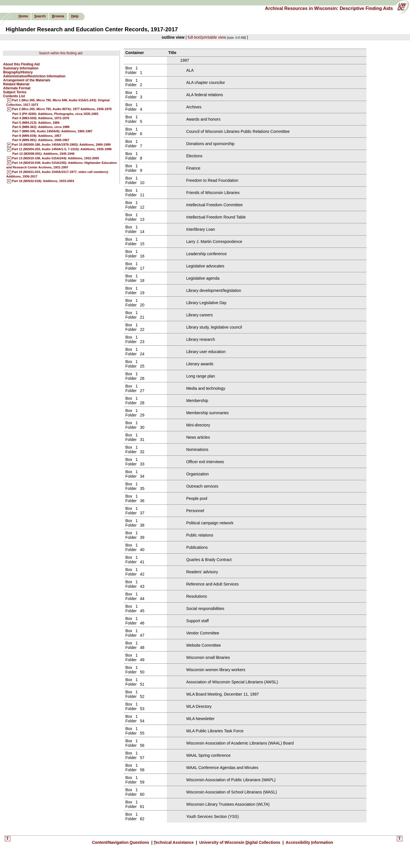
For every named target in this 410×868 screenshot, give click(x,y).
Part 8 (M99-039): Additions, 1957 (37, 136)
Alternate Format (17, 88)
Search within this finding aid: (61, 53)
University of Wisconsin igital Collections (240, 842)
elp (75, 16)
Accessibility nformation (309, 842)
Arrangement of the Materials (27, 80)
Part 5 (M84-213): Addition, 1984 (36, 123)
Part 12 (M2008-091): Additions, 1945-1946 (43, 154)
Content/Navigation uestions (121, 842)
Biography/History (18, 72)
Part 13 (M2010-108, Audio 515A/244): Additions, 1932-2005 (56, 158)
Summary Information (21, 68)
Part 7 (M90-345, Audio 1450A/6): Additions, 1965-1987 (52, 131)
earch (40, 16)
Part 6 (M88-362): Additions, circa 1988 (41, 127)
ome (23, 16)
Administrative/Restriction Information (34, 76)
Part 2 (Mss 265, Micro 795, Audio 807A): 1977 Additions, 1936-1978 (62, 109)
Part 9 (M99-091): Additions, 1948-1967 (41, 140)
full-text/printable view (207, 37)
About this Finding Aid (21, 64)
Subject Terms (15, 92)
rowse (58, 16)
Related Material (16, 84)
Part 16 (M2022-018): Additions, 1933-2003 (43, 181)
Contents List (14, 96)
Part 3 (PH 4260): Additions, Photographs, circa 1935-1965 (55, 114)
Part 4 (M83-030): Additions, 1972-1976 (41, 118)
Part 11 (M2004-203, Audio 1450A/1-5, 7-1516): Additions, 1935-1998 (62, 149)
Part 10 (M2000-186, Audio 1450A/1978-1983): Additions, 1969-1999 (61, 145)
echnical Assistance (174, 842)
